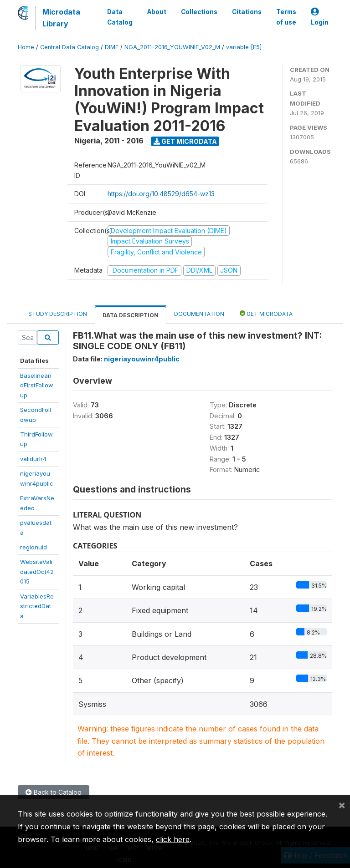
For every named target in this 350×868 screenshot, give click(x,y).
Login (320, 17)
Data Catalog (120, 17)
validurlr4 (33, 459)
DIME (112, 47)
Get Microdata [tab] (266, 313)
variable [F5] (244, 47)
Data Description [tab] (131, 315)
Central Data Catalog (69, 47)
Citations (247, 12)
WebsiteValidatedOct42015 (37, 571)
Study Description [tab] (58, 314)
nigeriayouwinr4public (142, 359)
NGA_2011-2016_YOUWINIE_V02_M (172, 47)
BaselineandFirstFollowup (37, 385)
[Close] (342, 805)
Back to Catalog (54, 792)
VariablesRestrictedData (37, 606)
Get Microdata (185, 141)
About (157, 12)
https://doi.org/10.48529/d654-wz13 (161, 194)
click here (173, 839)
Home (26, 47)
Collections (199, 12)
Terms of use (286, 17)
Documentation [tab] (199, 314)
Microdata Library (61, 18)
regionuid (33, 547)
